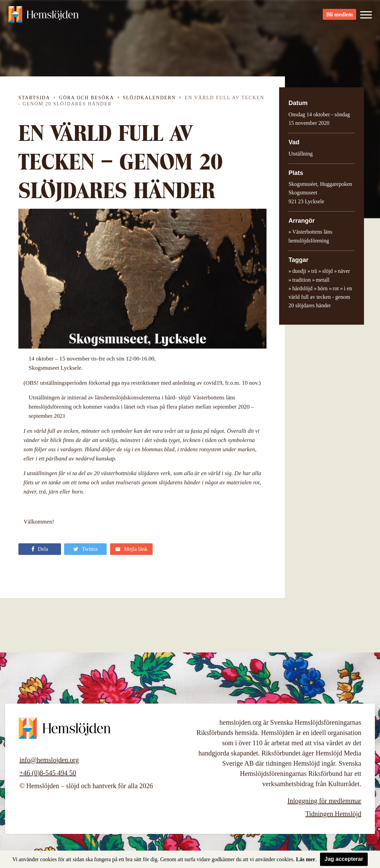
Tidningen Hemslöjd (333, 814)
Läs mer (306, 859)
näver (344, 271)
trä (314, 271)
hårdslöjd (302, 288)
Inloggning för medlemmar (324, 801)
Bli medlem (339, 17)
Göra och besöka (86, 98)
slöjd (327, 271)
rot (336, 288)
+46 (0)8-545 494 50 (48, 773)
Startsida (34, 98)
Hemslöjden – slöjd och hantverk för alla (46, 17)
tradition (301, 280)
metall (323, 280)
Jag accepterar (344, 859)
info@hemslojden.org (49, 760)
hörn (323, 288)
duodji (299, 271)
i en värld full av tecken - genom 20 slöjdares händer (320, 297)
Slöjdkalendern (150, 98)
